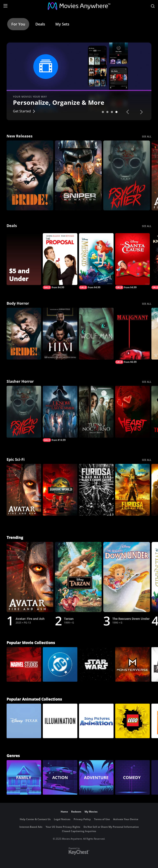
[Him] (60, 334)
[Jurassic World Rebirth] (60, 490)
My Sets (62, 24)
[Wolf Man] (96, 334)
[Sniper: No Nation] (78, 176)
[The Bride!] (30, 176)
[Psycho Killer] (127, 176)
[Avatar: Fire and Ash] (24, 490)
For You (18, 24)
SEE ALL (147, 137)
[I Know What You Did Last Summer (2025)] (60, 414)
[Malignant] (132, 336)
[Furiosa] (132, 490)
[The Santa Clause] (132, 261)
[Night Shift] (96, 412)
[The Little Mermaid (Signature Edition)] (96, 261)
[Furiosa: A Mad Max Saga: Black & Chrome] (96, 490)
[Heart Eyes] (132, 412)
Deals (40, 24)
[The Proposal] (60, 261)
